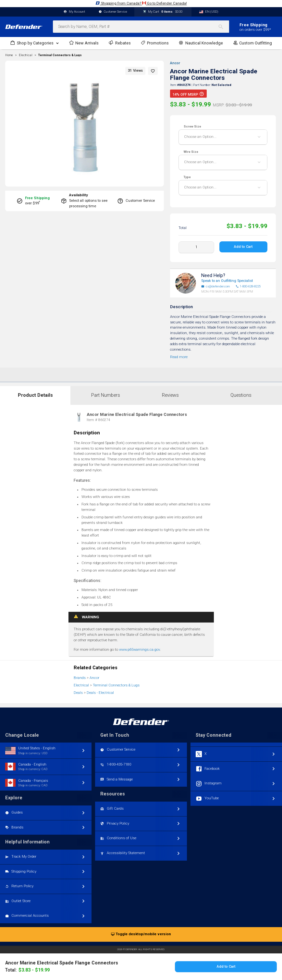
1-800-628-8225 (248, 286)
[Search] (223, 27)
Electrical (81, 685)
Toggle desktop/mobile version (141, 934)
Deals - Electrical (100, 693)
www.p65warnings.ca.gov (140, 650)
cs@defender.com (215, 286)
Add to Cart (243, 247)
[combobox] (141, 27)
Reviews (170, 395)
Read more (179, 357)
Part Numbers (106, 395)
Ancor (175, 63)
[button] (153, 71)
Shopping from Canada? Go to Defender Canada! (141, 3)
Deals (78, 693)
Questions (241, 395)
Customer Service (113, 12)
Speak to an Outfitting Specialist (227, 281)
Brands (80, 678)
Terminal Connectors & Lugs (60, 55)
